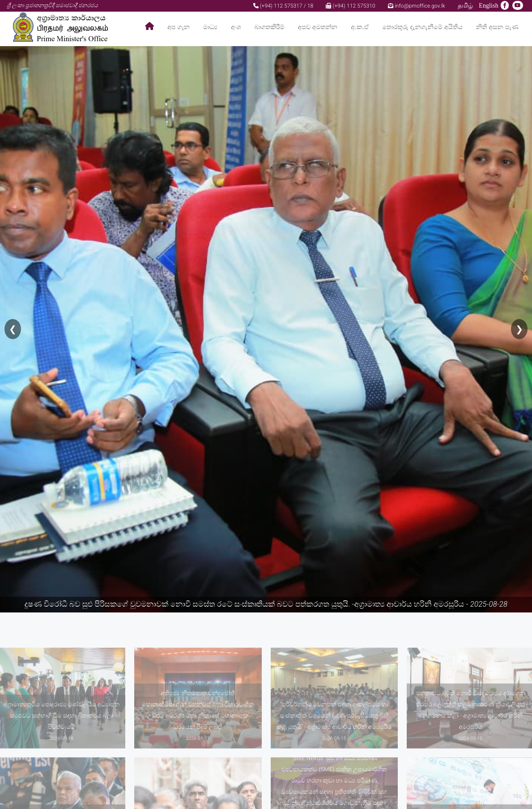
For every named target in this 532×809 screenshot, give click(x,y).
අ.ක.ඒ (360, 27)
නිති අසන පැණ (497, 27)
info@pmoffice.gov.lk (417, 6)
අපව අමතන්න (318, 27)
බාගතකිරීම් (270, 27)
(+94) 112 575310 (350, 6)
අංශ (236, 27)
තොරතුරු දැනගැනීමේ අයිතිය (423, 27)
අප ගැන (179, 27)
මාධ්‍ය (210, 27)
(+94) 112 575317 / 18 (283, 6)
